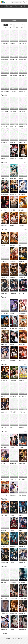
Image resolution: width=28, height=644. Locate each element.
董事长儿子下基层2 (23, 262)
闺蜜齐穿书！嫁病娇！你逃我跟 (17, 210)
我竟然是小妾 (22, 277)
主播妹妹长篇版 (4, 614)
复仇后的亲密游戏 (5, 630)
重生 (7, 6)
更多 (25, 95)
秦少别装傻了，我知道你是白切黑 (18, 360)
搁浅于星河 (12, 313)
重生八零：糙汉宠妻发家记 (16, 111)
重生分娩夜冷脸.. (23, 44)
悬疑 (17, 27)
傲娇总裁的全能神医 (5, 313)
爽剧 (16, 6)
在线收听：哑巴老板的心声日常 (17, 226)
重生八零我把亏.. (5, 44)
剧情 (22, 27)
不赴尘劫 (12, 448)
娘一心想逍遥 (4, 479)
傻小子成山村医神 (14, 380)
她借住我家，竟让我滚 (6, 293)
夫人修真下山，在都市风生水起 (8, 380)
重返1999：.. (22, 91)
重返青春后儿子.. (23, 60)
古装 (11, 27)
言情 (21, 6)
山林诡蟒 (12, 562)
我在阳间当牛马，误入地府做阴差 (9, 515)
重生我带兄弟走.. (5, 91)
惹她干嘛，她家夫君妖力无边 (17, 495)
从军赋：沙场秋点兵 (15, 479)
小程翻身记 (12, 630)
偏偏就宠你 (22, 360)
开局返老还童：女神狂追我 (16, 194)
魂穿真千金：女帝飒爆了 (6, 210)
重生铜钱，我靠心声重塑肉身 (17, 127)
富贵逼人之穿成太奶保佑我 (7, 226)
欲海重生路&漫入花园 (15, 614)
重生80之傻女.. (4, 75)
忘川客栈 (21, 531)
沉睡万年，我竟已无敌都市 (7, 246)
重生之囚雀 (12, 44)
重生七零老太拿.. (14, 75)
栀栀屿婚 (12, 345)
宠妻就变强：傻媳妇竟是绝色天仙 (18, 246)
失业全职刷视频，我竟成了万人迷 (18, 293)
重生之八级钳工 (4, 111)
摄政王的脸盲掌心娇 (5, 448)
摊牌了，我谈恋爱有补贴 (6, 345)
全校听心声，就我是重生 (16, 143)
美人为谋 (3, 463)
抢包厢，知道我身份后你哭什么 (8, 412)
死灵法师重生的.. (5, 60)
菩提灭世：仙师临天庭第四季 (17, 463)
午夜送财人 (22, 428)
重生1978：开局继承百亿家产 (8, 127)
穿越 (11, 6)
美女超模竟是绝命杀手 (15, 277)
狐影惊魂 (21, 515)
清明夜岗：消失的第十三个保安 (17, 547)
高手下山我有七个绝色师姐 (7, 262)
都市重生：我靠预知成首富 (7, 143)
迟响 (11, 428)
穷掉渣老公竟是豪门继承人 (7, 277)
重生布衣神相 (22, 127)
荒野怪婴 (12, 515)
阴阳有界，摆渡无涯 (5, 547)
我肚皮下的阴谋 (14, 329)
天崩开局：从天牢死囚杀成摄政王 (9, 194)
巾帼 (20, 246)
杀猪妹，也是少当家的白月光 (17, 412)
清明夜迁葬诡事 (4, 562)
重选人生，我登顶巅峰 (6, 158)
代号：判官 (3, 428)
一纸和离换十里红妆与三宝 (7, 495)
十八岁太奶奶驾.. (14, 60)
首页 (2, 6)
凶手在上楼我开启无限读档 (16, 396)
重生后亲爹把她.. (23, 75)
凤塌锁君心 (3, 531)
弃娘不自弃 (3, 582)
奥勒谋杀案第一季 (23, 582)
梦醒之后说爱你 (23, 313)
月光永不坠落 (4, 598)
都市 (25, 6)
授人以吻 (3, 360)
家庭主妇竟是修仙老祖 (15, 262)
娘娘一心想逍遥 (23, 495)
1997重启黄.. (13, 91)
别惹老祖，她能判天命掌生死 (17, 531)
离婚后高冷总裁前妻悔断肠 (7, 329)
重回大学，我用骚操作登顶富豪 (17, 158)
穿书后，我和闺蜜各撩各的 (7, 178)
